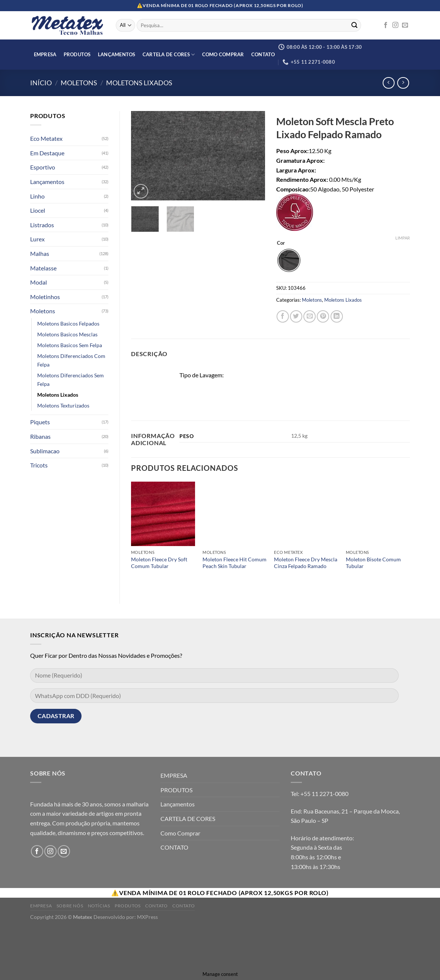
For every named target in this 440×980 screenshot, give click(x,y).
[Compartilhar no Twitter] (296, 316)
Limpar (403, 238)
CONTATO (263, 54)
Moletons (79, 83)
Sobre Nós (70, 906)
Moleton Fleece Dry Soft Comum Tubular (159, 563)
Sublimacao (45, 451)
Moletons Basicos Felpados (68, 324)
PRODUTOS (77, 54)
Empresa (41, 906)
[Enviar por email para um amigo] (310, 316)
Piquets (40, 422)
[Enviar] (354, 25)
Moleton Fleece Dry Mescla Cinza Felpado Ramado (306, 563)
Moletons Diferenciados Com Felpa (71, 360)
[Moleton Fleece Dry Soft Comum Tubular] (163, 514)
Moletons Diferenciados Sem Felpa (71, 380)
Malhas (40, 253)
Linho (37, 196)
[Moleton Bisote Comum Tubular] (378, 514)
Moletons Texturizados (63, 405)
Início (41, 83)
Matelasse (43, 268)
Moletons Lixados (139, 83)
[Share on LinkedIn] (337, 316)
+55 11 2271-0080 (324, 794)
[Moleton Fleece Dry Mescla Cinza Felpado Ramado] (306, 514)
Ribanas (40, 436)
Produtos (128, 906)
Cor (281, 243)
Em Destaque (47, 153)
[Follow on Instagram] (395, 25)
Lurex (37, 239)
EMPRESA (45, 54)
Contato (156, 906)
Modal (39, 282)
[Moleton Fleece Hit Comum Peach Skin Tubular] (235, 514)
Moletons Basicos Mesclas (67, 334)
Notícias (99, 906)
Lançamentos (117, 54)
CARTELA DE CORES (169, 55)
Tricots (39, 465)
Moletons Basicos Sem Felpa (70, 345)
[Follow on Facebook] (386, 25)
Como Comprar (223, 54)
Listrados (42, 225)
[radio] (289, 260)
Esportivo (43, 167)
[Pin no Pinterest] (323, 316)
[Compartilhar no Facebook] (283, 316)
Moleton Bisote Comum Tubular (373, 563)
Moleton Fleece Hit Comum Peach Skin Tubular (235, 563)
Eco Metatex (46, 138)
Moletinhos (45, 297)
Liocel (38, 210)
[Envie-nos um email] (405, 25)
